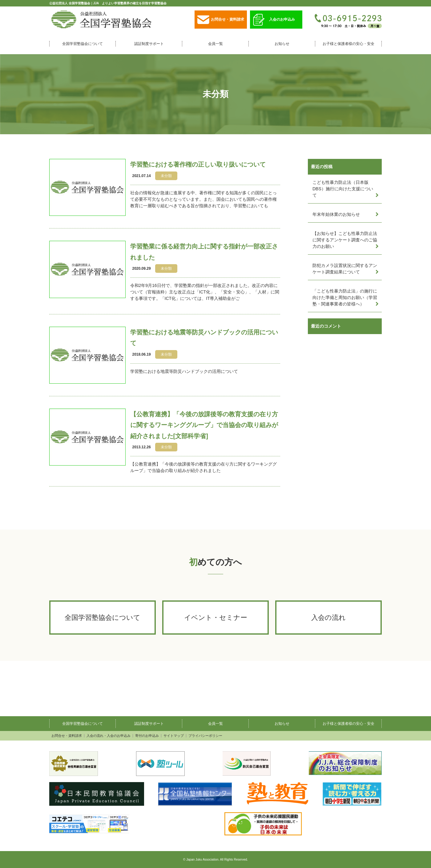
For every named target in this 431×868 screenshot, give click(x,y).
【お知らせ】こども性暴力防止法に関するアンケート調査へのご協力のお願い (345, 240)
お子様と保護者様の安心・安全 (348, 44)
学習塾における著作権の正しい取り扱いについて (198, 164)
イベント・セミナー (216, 618)
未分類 (166, 176)
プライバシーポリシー (205, 736)
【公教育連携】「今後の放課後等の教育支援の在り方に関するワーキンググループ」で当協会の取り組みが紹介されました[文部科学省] (204, 425)
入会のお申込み (274, 20)
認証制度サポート (149, 44)
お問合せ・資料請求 (221, 20)
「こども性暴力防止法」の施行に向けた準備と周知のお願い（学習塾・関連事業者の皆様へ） (345, 297)
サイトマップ (174, 736)
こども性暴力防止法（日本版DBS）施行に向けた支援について (343, 189)
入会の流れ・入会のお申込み (109, 736)
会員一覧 (216, 44)
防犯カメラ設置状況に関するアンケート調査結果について (345, 269)
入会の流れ (328, 618)
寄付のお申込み (147, 736)
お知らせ (282, 44)
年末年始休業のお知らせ (336, 214)
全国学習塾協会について (83, 44)
